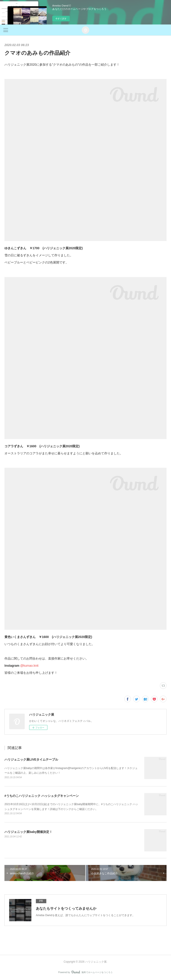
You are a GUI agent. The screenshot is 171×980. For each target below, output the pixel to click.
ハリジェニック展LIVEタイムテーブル (31, 759)
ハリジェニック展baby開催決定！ (28, 832)
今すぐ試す (61, 19)
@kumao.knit (29, 666)
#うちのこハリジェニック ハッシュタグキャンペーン (42, 796)
